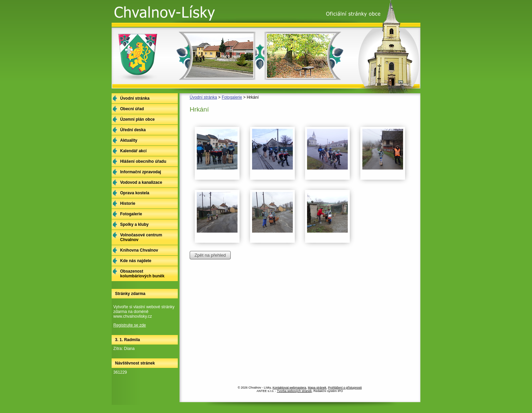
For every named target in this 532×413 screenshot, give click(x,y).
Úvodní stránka (203, 97)
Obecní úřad (132, 109)
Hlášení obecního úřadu (143, 161)
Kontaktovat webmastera (289, 388)
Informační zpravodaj (141, 172)
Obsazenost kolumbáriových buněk (142, 274)
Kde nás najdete (136, 261)
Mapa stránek (317, 388)
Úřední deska (133, 130)
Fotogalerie (232, 97)
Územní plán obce (137, 119)
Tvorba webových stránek (294, 391)
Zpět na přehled (210, 255)
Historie (128, 203)
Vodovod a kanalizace (141, 182)
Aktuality (129, 140)
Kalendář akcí (133, 151)
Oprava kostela (135, 193)
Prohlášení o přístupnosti (345, 388)
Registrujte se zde (130, 325)
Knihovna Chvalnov (139, 250)
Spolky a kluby (134, 224)
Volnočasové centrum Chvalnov (141, 237)
